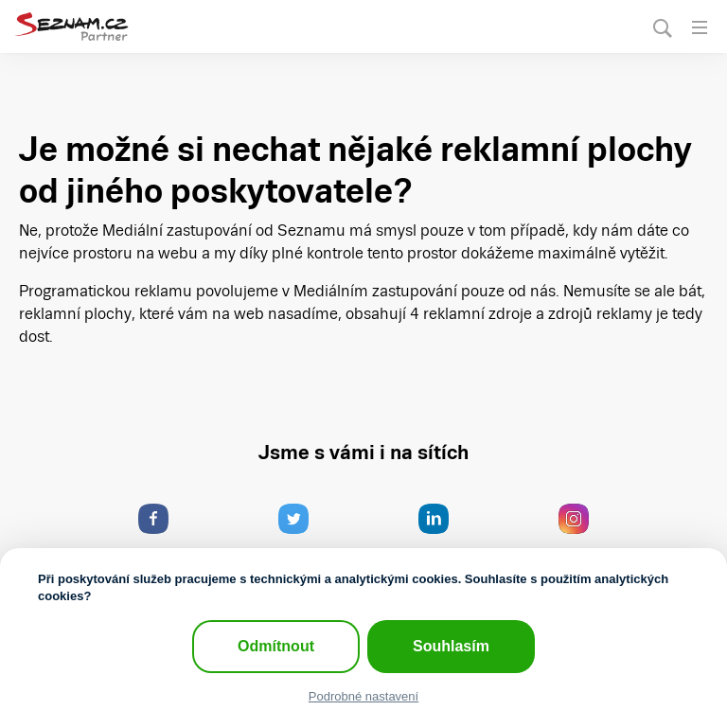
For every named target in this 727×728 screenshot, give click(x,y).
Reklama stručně (302, 535)
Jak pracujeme (446, 535)
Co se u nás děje (163, 535)
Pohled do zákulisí (580, 535)
